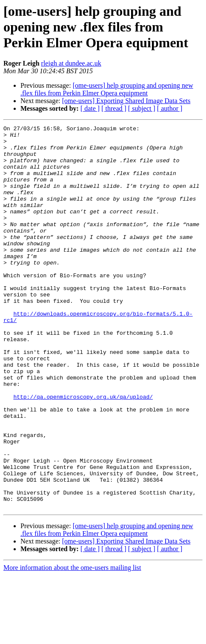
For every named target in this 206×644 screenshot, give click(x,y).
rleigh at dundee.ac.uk (71, 63)
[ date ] (90, 108)
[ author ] (170, 108)
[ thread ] (114, 108)
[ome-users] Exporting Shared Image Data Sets (126, 101)
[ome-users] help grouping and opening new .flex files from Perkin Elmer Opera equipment (107, 89)
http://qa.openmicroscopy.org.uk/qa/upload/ (83, 444)
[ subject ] (142, 108)
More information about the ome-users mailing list (72, 637)
